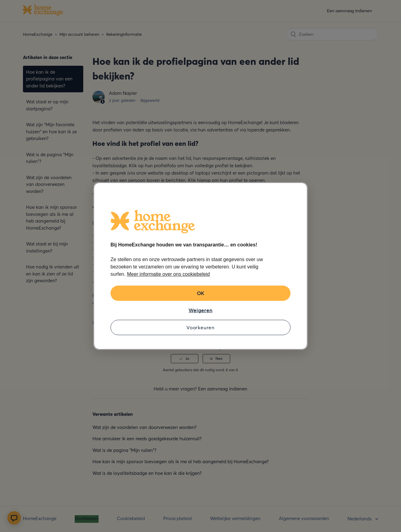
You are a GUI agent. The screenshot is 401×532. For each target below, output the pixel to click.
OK (201, 293)
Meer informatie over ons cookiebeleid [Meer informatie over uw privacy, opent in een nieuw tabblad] (168, 274)
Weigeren (200, 310)
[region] (200, 266)
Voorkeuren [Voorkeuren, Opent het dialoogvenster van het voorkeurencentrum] (200, 327)
